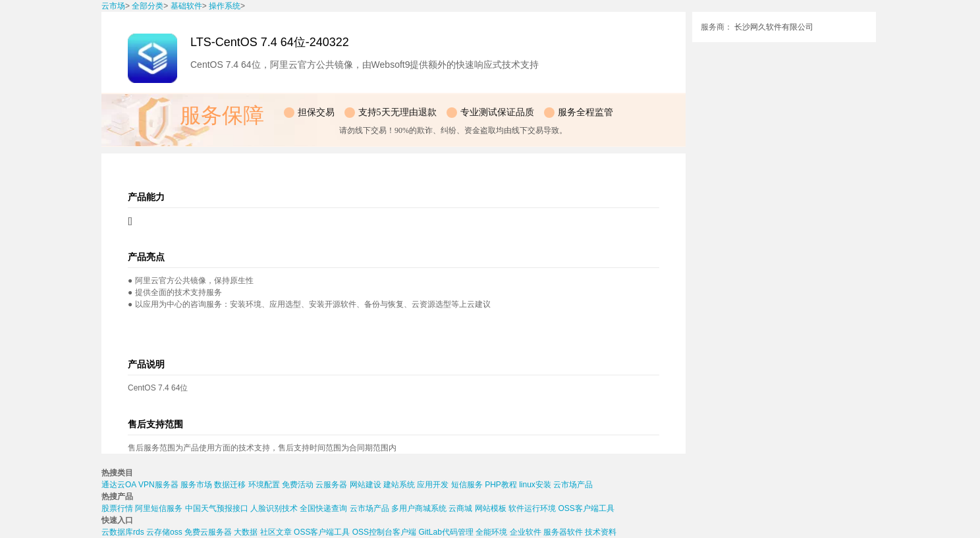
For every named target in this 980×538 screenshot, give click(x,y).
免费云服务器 (208, 532)
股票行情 (117, 508)
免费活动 (298, 485)
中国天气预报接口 (217, 508)
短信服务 (467, 485)
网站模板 (491, 508)
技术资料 (601, 532)
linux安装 (535, 485)
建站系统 (399, 485)
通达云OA (119, 485)
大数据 (246, 532)
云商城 (460, 508)
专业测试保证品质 (497, 112)
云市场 (113, 6)
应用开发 (433, 485)
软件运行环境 (532, 508)
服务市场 (196, 485)
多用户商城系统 (419, 508)
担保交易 (316, 112)
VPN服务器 (158, 485)
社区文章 (276, 532)
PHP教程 (501, 485)
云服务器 (331, 485)
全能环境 (491, 532)
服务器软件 (563, 532)
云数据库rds (123, 532)
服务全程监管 (585, 112)
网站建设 (366, 485)
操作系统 (225, 6)
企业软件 (526, 532)
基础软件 (186, 6)
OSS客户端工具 (586, 508)
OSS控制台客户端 (384, 532)
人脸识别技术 (274, 508)
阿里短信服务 (159, 508)
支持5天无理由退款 (397, 112)
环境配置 (264, 485)
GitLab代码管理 (446, 532)
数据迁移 (230, 485)
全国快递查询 (323, 508)
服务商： (717, 27)
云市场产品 (573, 485)
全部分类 (148, 6)
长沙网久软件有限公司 (774, 27)
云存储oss (164, 532)
